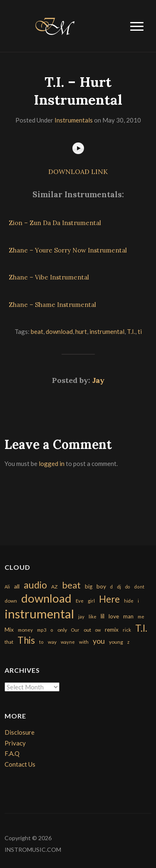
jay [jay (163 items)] (81, 617)
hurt (81, 331)
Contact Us (20, 764)
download (59, 331)
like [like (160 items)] (93, 617)
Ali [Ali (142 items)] (7, 587)
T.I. (131, 331)
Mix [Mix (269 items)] (9, 630)
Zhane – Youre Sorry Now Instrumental (68, 250)
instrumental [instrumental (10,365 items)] (39, 614)
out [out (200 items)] (87, 630)
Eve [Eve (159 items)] (80, 601)
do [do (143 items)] (128, 587)
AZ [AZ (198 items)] (54, 587)
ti (140, 331)
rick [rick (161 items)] (127, 630)
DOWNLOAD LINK (78, 172)
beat (37, 331)
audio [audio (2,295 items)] (35, 585)
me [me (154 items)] (141, 617)
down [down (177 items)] (11, 601)
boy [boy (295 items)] (101, 586)
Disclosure (20, 732)
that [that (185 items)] (9, 642)
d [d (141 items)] (111, 587)
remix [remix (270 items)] (112, 630)
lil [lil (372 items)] (103, 616)
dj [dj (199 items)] (119, 587)
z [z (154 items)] (128, 642)
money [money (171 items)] (25, 630)
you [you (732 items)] (99, 641)
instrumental (107, 331)
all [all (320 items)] (17, 586)
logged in (52, 463)
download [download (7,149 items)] (46, 598)
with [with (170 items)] (84, 642)
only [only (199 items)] (62, 630)
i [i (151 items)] (138, 601)
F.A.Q (12, 753)
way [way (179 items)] (52, 642)
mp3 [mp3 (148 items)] (42, 630)
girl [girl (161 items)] (91, 601)
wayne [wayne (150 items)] (68, 642)
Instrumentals (74, 120)
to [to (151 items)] (41, 642)
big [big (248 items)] (89, 586)
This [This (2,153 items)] (26, 640)
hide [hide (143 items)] (129, 601)
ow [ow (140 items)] (98, 630)
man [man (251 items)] (128, 616)
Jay (98, 380)
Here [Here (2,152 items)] (109, 599)
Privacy (15, 743)
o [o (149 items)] (52, 630)
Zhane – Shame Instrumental (52, 305)
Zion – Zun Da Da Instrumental (55, 223)
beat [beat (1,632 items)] (71, 585)
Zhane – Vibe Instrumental (49, 277)
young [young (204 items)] (116, 642)
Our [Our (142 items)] (75, 630)
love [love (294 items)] (114, 616)
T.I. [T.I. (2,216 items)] (141, 628)
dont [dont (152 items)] (139, 587)
